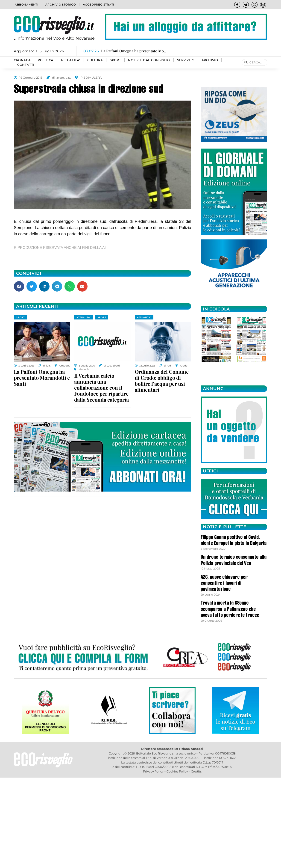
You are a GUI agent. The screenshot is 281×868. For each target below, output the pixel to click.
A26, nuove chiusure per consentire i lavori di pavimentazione (224, 584)
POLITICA (46, 60)
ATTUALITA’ (70, 60)
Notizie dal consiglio (149, 60)
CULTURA (95, 60)
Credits (196, 771)
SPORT (115, 60)
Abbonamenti (27, 4)
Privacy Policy (153, 771)
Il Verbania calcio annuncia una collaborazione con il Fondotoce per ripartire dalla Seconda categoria (101, 388)
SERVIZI (186, 60)
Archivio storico (61, 4)
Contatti (26, 65)
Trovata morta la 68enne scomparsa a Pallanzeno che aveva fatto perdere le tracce (230, 610)
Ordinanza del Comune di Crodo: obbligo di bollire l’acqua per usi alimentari (162, 381)
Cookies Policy (177, 771)
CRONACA (22, 60)
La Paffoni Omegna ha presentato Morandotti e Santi (42, 378)
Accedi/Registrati (99, 4)
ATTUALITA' (83, 317)
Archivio (210, 60)
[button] (19, 286)
